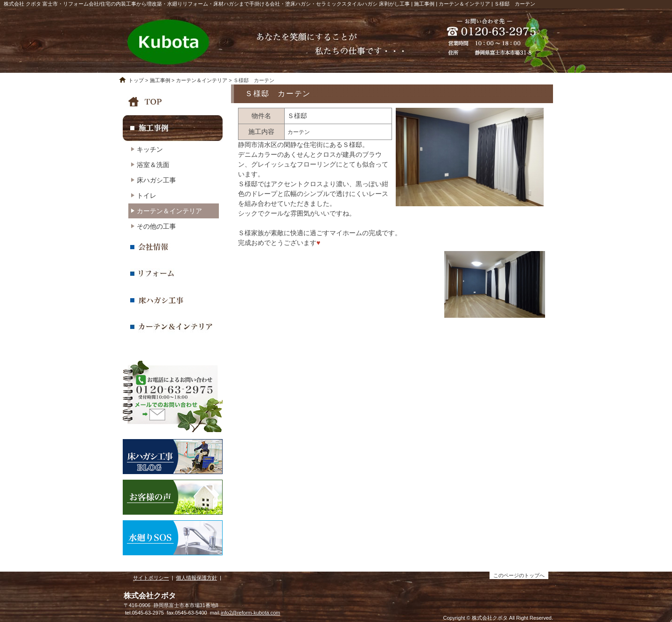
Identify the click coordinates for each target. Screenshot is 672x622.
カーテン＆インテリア (202, 80)
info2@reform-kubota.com (250, 613)
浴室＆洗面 (153, 165)
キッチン (150, 149)
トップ (136, 80)
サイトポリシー (151, 578)
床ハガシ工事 (156, 180)
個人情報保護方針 (196, 578)
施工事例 (160, 80)
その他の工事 (156, 226)
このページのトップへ (519, 575)
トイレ (147, 196)
